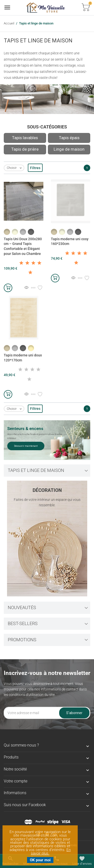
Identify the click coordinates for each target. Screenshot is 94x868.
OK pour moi (40, 860)
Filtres (35, 168)
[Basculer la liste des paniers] (86, 8)
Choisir (15, 168)
